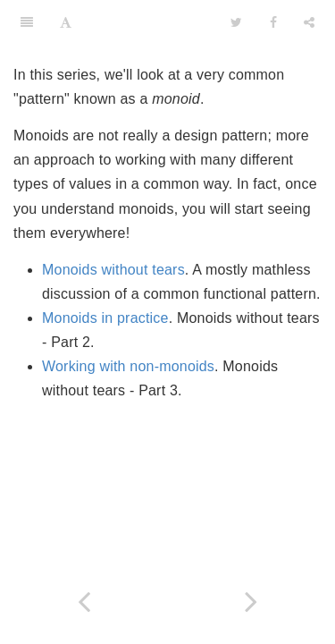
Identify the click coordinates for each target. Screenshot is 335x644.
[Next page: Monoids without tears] (252, 602)
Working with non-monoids (128, 366)
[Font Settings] (66, 22)
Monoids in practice (105, 318)
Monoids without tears (113, 270)
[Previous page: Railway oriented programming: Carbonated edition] (84, 602)
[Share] (309, 22)
